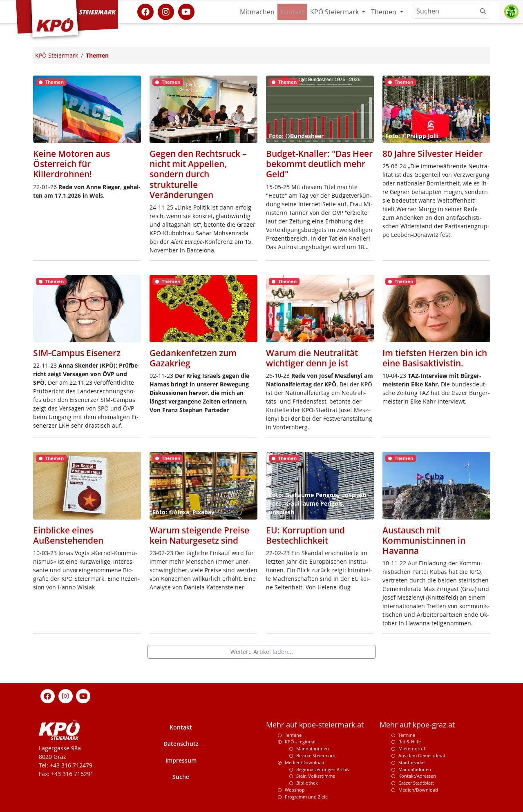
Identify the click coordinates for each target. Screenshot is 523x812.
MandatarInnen (415, 769)
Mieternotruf (412, 748)
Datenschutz (181, 744)
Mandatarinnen (313, 748)
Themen (384, 12)
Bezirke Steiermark (316, 755)
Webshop (295, 790)
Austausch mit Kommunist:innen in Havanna (424, 540)
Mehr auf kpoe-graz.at (417, 725)
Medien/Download (305, 762)
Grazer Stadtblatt (416, 783)
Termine (293, 735)
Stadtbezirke (411, 762)
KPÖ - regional (300, 742)
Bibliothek (307, 783)
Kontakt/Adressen (417, 776)
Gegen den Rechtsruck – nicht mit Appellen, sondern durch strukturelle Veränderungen (198, 174)
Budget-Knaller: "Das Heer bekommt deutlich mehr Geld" (319, 164)
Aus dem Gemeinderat (422, 755)
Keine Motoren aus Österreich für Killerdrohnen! (72, 164)
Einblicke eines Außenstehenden (68, 535)
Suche (181, 777)
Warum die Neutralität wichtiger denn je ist (312, 358)
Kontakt (292, 12)
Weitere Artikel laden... (262, 652)
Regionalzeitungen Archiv (323, 769)
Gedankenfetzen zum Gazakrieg (193, 358)
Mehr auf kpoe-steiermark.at (315, 725)
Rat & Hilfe (410, 742)
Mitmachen (257, 12)
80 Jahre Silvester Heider (432, 154)
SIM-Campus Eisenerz (77, 353)
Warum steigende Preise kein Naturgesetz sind (199, 535)
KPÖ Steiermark (335, 12)
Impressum (181, 760)
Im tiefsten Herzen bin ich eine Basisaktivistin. (435, 358)
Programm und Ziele (306, 797)
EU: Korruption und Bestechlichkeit (305, 535)
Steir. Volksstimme (316, 776)
